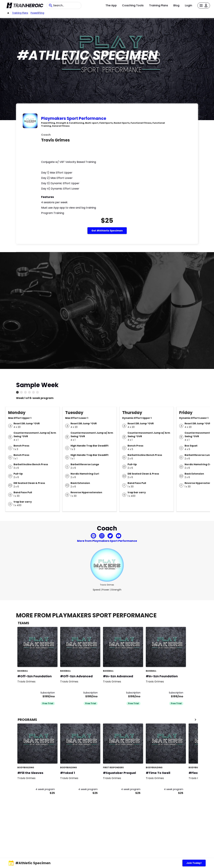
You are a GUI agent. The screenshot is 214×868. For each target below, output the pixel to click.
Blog (176, 5)
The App (111, 5)
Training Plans (159, 5)
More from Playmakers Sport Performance (107, 541)
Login (189, 5)
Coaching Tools (133, 5)
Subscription (48, 693)
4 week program (45, 789)
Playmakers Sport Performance (74, 118)
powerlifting (37, 13)
